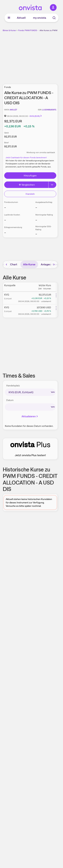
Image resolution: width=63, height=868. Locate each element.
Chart (14, 264)
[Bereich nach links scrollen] (7, 264)
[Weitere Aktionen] (56, 295)
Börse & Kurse (9, 30)
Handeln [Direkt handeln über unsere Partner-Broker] (30, 194)
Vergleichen (27, 185)
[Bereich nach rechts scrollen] (54, 264)
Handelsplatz (13, 386)
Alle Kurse (29, 264)
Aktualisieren (30, 416)
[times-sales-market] (30, 392)
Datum (10, 400)
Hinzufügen (30, 176)
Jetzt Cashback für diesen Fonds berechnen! (26, 158)
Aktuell (21, 18)
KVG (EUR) (36, 116)
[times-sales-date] (30, 407)
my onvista (40, 18)
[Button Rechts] (52, 185)
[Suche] (54, 18)
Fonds (21, 30)
